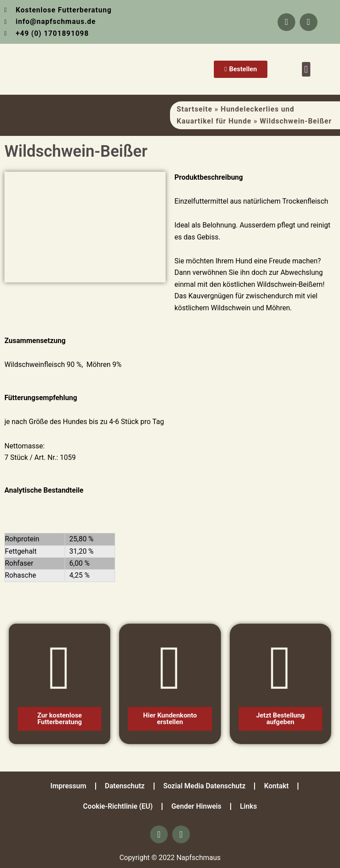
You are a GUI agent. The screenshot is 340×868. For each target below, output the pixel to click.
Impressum (68, 786)
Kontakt (276, 786)
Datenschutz (125, 786)
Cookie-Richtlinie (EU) (118, 806)
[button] (306, 69)
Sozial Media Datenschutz (205, 786)
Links (248, 806)
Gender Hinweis (196, 806)
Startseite (195, 109)
